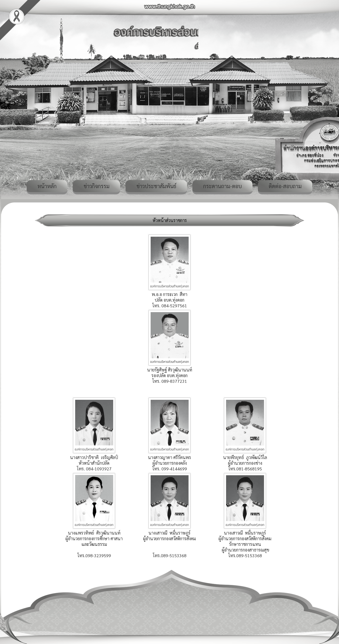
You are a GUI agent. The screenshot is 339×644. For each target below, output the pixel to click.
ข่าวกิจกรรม (96, 186)
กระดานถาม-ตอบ (222, 186)
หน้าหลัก (47, 186)
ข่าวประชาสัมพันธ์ (156, 186)
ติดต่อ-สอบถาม (285, 186)
